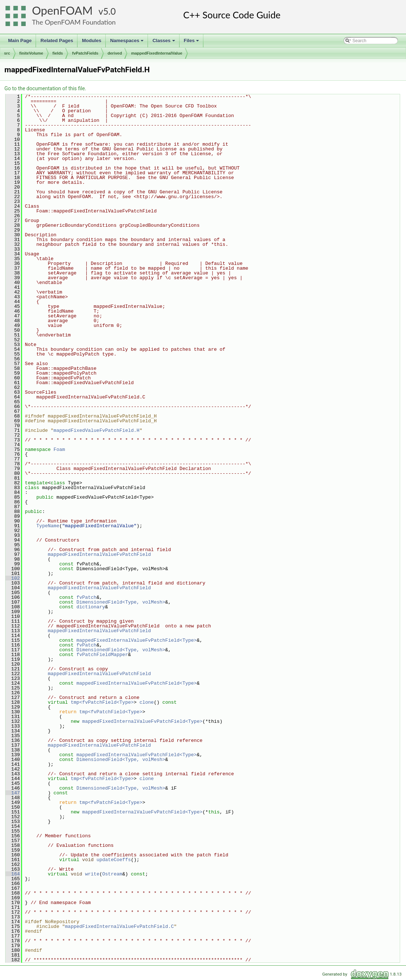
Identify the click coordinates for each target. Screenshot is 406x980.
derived (115, 53)
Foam (59, 449)
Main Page (20, 41)
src (7, 53)
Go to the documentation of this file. (45, 88)
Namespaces (128, 43)
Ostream (112, 874)
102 (13, 578)
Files (192, 43)
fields (58, 53)
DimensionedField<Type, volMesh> (121, 602)
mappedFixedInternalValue (157, 53)
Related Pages (57, 41)
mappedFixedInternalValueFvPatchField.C (119, 926)
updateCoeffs (114, 860)
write (92, 874)
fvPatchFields (85, 53)
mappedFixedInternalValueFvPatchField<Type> (137, 640)
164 (13, 874)
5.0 (109, 11)
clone (147, 702)
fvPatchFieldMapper (102, 655)
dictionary (91, 607)
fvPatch (86, 597)
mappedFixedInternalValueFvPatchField (99, 554)
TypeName (48, 526)
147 (13, 793)
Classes (164, 43)
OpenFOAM (62, 10)
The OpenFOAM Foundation (74, 22)
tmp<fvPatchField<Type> (102, 702)
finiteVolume (31, 53)
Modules (92, 41)
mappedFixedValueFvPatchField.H (97, 430)
